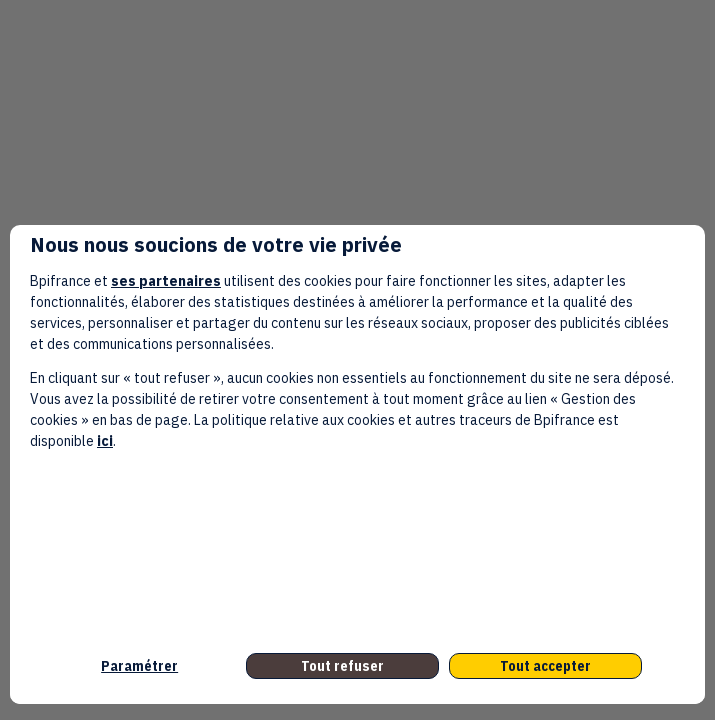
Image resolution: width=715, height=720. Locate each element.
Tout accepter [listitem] (545, 666)
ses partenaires (166, 281)
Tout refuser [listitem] (342, 666)
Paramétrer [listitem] (139, 666)
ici (105, 441)
